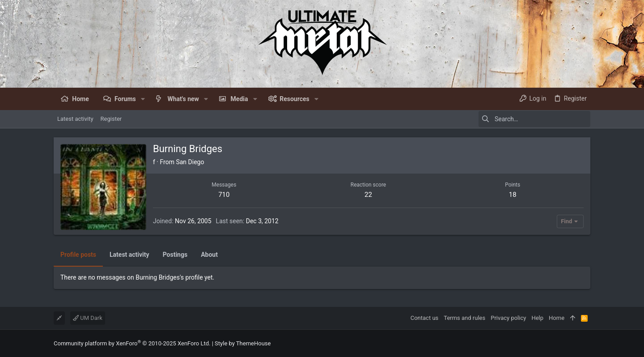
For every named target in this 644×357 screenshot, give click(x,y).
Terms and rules (464, 318)
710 (224, 195)
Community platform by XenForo (132, 343)
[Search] (534, 119)
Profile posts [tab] (78, 255)
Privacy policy (508, 318)
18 (513, 195)
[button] (143, 99)
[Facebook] (586, 343)
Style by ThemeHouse (243, 343)
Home (557, 318)
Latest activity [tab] (129, 255)
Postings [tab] (175, 255)
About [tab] (209, 255)
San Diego (190, 162)
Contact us (425, 318)
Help (537, 318)
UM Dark (88, 318)
